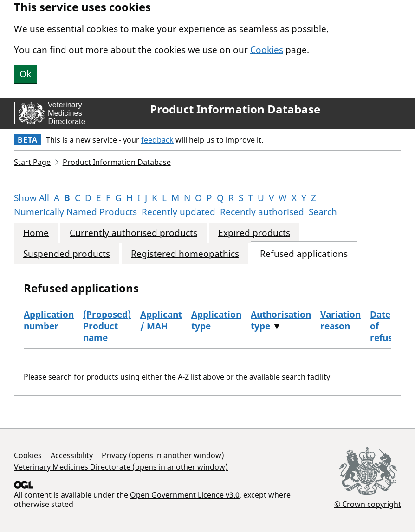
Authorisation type (281, 320)
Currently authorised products (133, 233)
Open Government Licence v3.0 (185, 495)
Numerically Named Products (75, 212)
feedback (157, 140)
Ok (25, 74)
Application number (49, 320)
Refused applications (304, 254)
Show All (32, 198)
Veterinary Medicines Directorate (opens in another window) (121, 467)
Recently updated (178, 212)
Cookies (267, 50)
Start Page (32, 162)
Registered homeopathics (185, 254)
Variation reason (340, 320)
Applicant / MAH (161, 320)
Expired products (254, 233)
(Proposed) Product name (107, 326)
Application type (216, 320)
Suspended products (67, 254)
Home (36, 233)
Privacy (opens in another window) (163, 455)
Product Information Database (235, 109)
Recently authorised (262, 212)
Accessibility (72, 455)
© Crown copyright (368, 504)
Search (323, 212)
